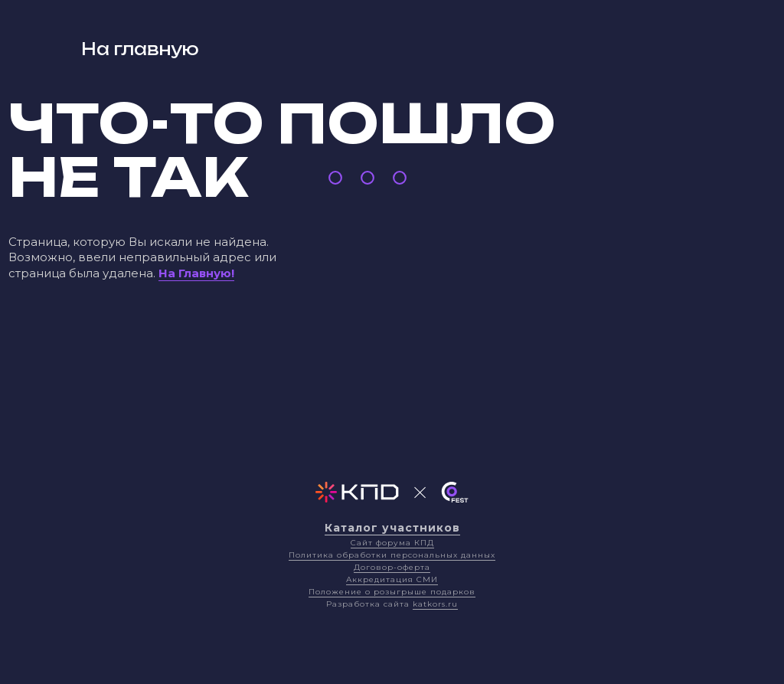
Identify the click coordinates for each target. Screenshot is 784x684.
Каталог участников (392, 528)
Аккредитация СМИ (392, 579)
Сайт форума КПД (392, 543)
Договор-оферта (392, 567)
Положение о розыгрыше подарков (392, 592)
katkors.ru (435, 604)
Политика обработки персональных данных (392, 555)
